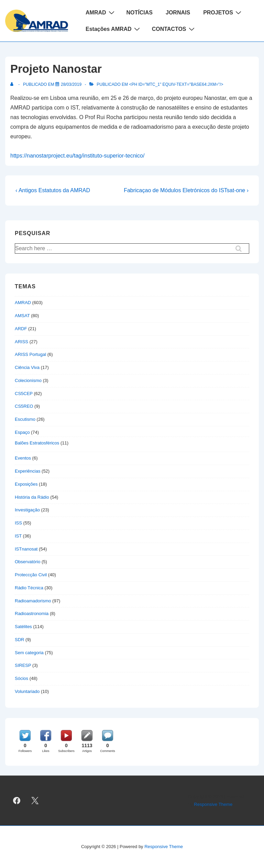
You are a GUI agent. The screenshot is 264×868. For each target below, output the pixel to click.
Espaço (22, 432)
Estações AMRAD (114, 29)
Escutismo (25, 419)
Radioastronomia (32, 614)
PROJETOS (223, 12)
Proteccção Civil (31, 575)
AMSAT (22, 316)
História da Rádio (32, 497)
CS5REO (24, 406)
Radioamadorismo (33, 601)
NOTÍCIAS (140, 13)
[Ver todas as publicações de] (13, 84)
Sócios (21, 678)
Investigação (27, 510)
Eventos (23, 458)
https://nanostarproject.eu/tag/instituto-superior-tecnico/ (77, 156)
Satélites (23, 627)
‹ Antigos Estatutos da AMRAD (53, 190)
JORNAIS (178, 13)
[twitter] (35, 801)
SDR (19, 640)
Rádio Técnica (29, 588)
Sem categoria (29, 653)
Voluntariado (27, 691)
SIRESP (23, 665)
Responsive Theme (213, 804)
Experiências (27, 471)
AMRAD (101, 12)
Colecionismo (28, 380)
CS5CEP (24, 394)
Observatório (27, 562)
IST (18, 536)
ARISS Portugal (30, 354)
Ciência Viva (27, 367)
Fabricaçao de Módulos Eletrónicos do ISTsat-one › (186, 190)
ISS (18, 523)
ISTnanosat (26, 549)
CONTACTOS (174, 29)
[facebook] (17, 801)
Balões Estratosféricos (37, 443)
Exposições (26, 484)
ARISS (21, 342)
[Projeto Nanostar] (71, 84)
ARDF (21, 329)
